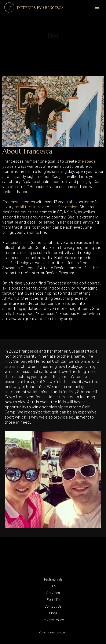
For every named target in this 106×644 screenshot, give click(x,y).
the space (87, 161)
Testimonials (53, 579)
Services (53, 593)
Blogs (53, 613)
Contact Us (53, 606)
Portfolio (53, 599)
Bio (53, 586)
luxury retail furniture (22, 207)
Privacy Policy (53, 620)
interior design (64, 207)
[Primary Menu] (97, 7)
